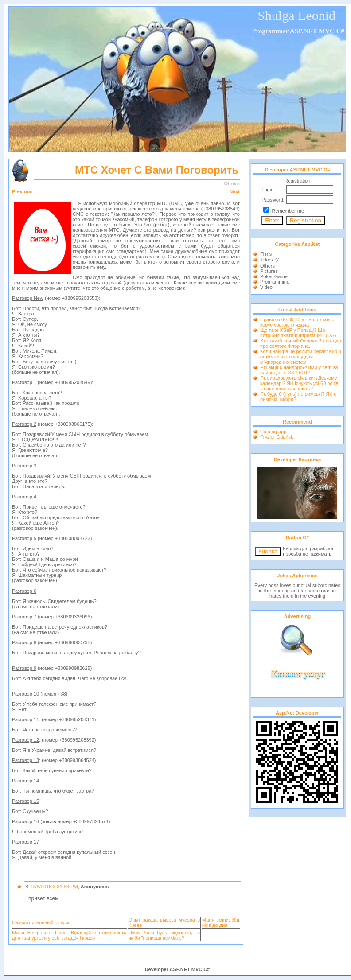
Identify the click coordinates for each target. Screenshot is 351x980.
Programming (275, 282)
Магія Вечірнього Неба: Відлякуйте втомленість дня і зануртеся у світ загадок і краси (69, 935)
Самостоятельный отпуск (41, 922)
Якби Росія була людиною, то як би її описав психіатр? (164, 935)
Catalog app (273, 432)
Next (234, 191)
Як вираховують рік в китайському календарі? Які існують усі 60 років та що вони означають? (299, 383)
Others (267, 266)
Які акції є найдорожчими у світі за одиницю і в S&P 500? (299, 370)
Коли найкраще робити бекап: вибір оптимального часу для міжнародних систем (301, 357)
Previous (22, 191)
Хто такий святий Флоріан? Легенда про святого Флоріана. (301, 343)
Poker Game (274, 276)
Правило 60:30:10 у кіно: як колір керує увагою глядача (297, 322)
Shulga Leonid (296, 15)
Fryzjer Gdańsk (277, 437)
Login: (268, 190)
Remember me (288, 211)
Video (266, 287)
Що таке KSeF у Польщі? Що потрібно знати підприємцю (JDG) (298, 333)
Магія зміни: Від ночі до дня (221, 922)
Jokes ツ (270, 260)
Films (266, 254)
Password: (273, 200)
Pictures (269, 271)
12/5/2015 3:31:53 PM (54, 887)
